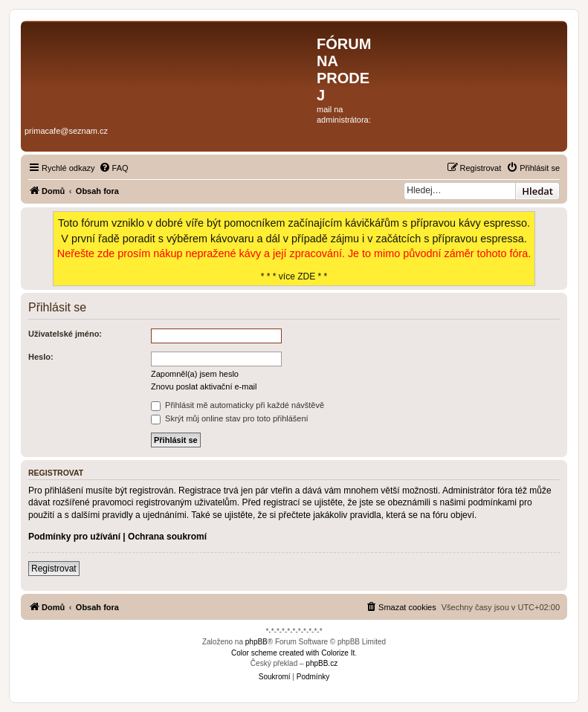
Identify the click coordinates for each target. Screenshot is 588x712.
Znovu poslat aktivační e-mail (204, 386)
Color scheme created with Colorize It (293, 653)
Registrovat (54, 569)
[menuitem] (114, 168)
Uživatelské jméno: (65, 334)
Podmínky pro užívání (74, 537)
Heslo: (41, 357)
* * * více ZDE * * (294, 249)
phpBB (256, 642)
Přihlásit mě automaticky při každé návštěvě (238, 405)
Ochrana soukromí (167, 537)
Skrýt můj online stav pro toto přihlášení (230, 418)
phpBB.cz (322, 663)
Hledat (537, 191)
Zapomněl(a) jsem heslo (195, 374)
